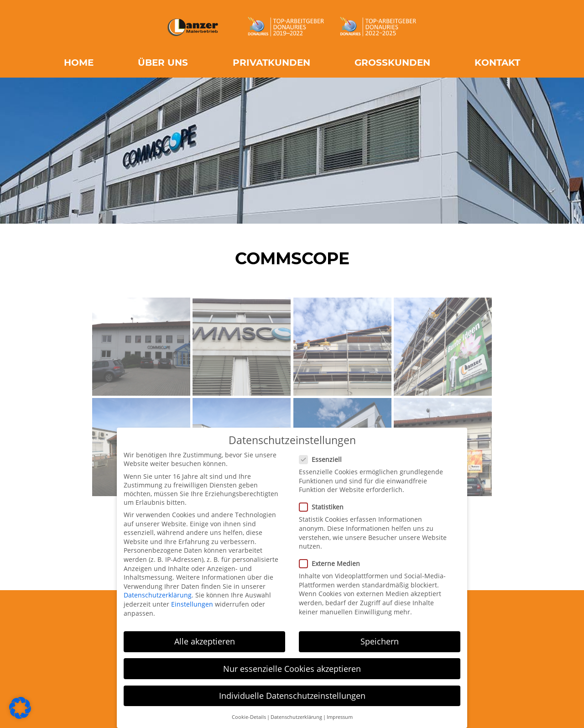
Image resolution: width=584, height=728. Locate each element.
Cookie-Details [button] (249, 716)
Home (79, 63)
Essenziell (323, 458)
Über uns (163, 63)
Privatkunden (271, 63)
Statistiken (324, 506)
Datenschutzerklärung (158, 594)
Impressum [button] (340, 716)
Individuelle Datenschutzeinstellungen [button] (292, 694)
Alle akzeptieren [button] (205, 640)
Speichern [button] (380, 640)
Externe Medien (332, 563)
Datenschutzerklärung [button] (296, 716)
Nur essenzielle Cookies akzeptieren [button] (292, 667)
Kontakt (497, 63)
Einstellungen (192, 603)
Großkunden (392, 63)
